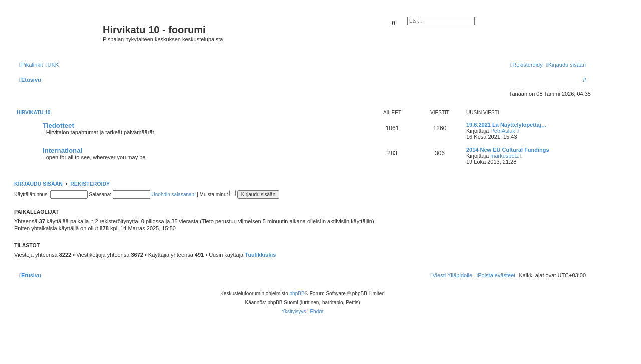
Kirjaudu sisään (38, 184)
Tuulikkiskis (260, 255)
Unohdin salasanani (174, 195)
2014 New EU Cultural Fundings (508, 150)
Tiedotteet (58, 125)
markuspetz (505, 156)
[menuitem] (52, 65)
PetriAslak (503, 131)
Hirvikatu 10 (33, 112)
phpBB (297, 294)
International (62, 150)
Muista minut (218, 195)
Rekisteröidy (90, 184)
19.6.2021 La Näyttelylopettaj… (507, 125)
